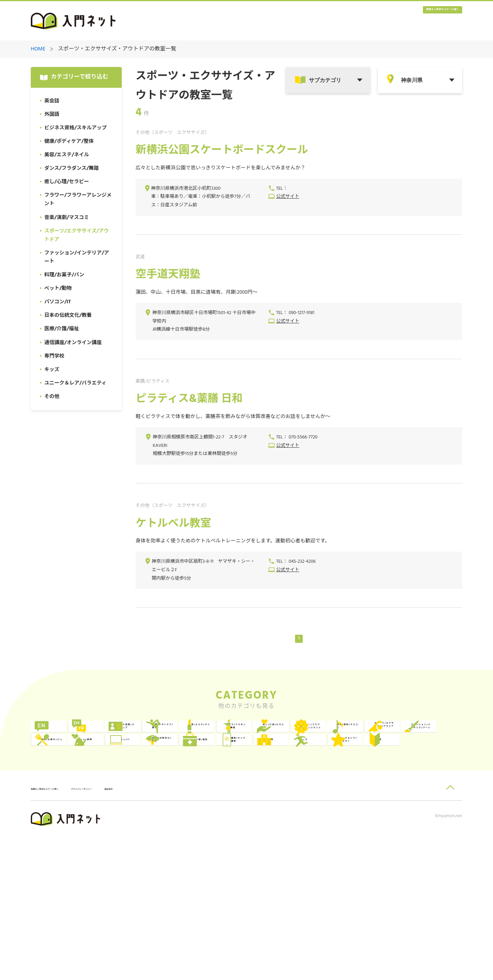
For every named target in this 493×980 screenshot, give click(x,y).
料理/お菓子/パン (164, 809)
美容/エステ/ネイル (428, 745)
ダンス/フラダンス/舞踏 (80, 777)
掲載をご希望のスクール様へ (416, 21)
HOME (38, 49)
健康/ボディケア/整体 (340, 745)
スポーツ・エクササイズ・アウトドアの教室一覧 (117, 49)
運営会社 (181, 931)
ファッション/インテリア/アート (78, 809)
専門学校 (240, 840)
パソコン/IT (331, 809)
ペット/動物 (244, 809)
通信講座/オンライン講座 (165, 840)
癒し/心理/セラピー (167, 777)
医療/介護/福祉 (74, 840)
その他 (63, 872)
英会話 (63, 745)
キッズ (324, 840)
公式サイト (288, 197)
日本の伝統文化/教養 (426, 809)
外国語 (150, 745)
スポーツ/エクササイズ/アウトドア (426, 777)
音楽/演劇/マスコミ (341, 777)
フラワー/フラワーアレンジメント (252, 777)
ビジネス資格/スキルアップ (252, 745)
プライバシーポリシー (133, 931)
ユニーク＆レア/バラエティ (426, 840)
